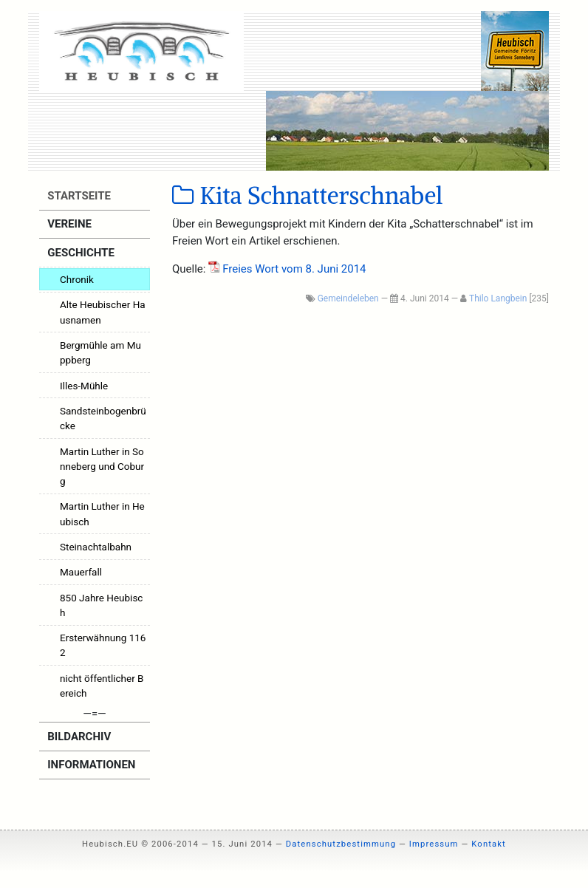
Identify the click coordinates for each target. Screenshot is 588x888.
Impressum (434, 844)
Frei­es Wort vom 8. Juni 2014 (294, 269)
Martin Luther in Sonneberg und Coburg (102, 467)
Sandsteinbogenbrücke (103, 418)
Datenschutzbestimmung (341, 844)
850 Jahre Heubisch (101, 605)
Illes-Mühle (84, 386)
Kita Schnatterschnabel (307, 196)
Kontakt (489, 844)
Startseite (78, 196)
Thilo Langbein (498, 298)
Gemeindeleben (348, 298)
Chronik (77, 279)
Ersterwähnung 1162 (103, 645)
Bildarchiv (78, 737)
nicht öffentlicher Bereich (102, 686)
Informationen (90, 765)
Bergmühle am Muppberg (100, 352)
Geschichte (80, 253)
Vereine (68, 224)
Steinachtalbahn (96, 547)
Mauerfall (81, 572)
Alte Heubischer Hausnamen (103, 312)
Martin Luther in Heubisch (102, 513)
